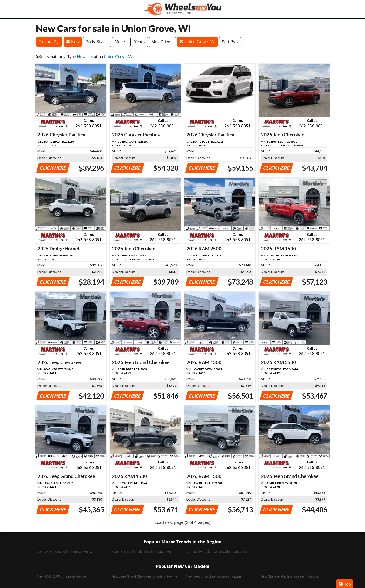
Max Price (162, 42)
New (73, 42)
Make (121, 42)
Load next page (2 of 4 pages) (182, 522)
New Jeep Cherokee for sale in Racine (214, 576)
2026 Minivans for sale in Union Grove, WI (216, 552)
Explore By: (49, 42)
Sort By (230, 42)
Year (140, 42)
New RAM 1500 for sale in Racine (61, 576)
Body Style (97, 42)
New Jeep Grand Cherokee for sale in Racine (144, 576)
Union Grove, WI (197, 42)
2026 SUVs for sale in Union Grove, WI (65, 552)
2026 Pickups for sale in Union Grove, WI (141, 552)
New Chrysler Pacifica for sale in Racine (289, 576)
